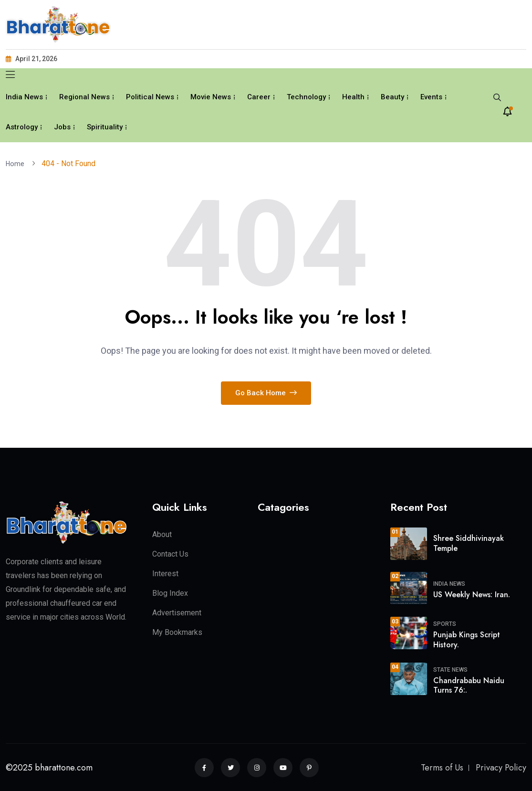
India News (24, 97)
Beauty (392, 97)
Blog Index (170, 593)
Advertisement (177, 612)
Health (353, 97)
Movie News (211, 97)
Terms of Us (442, 767)
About (162, 534)
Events (431, 97)
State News (450, 669)
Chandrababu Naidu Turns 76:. (469, 685)
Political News (150, 97)
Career (259, 97)
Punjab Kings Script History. (467, 639)
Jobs (62, 127)
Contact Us (170, 554)
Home (18, 163)
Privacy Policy (501, 767)
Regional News (84, 97)
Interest (165, 573)
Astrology (22, 127)
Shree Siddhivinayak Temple (469, 543)
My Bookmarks (177, 632)
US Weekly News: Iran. (472, 594)
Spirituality (105, 127)
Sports (445, 623)
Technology (306, 97)
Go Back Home (266, 392)
